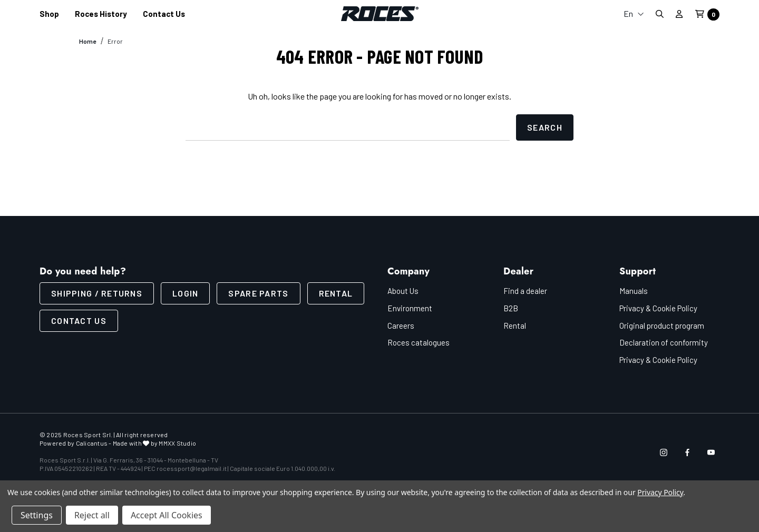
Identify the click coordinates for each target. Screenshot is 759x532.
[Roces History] (101, 14)
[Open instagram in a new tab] (664, 452)
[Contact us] (164, 14)
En (634, 13)
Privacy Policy (660, 492)
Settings (37, 515)
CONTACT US (79, 321)
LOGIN (185, 293)
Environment (410, 308)
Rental (336, 293)
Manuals (634, 291)
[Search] (659, 14)
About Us (403, 291)
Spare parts (258, 293)
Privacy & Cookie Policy (658, 308)
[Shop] (49, 14)
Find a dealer (525, 291)
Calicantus (92, 443)
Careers (401, 326)
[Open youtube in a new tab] (711, 452)
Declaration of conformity (664, 342)
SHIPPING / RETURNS (97, 293)
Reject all (92, 515)
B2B (511, 308)
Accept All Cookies (167, 515)
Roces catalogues (419, 342)
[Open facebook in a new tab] (687, 452)
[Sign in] (679, 14)
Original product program (662, 326)
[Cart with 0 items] (704, 14)
